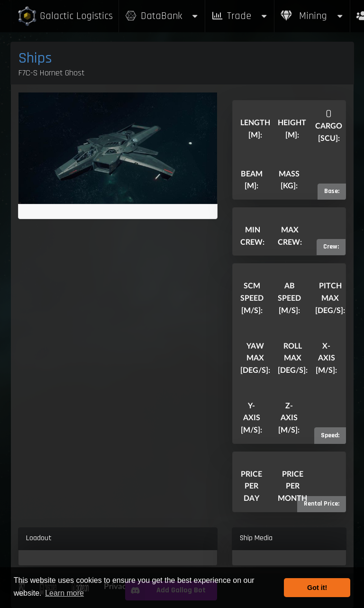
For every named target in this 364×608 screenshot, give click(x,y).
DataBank (162, 16)
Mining (312, 16)
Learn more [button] (64, 593)
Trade (240, 16)
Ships (35, 58)
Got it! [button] (317, 588)
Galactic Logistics (65, 16)
